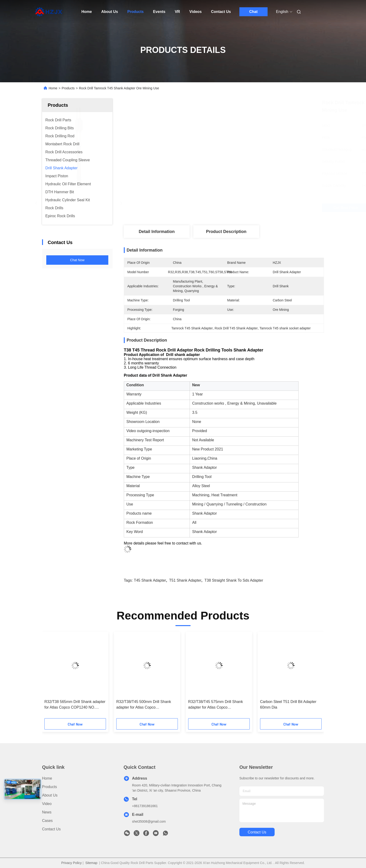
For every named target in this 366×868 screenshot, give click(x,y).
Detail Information (157, 232)
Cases (47, 821)
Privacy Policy (72, 863)
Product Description (226, 232)
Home (87, 12)
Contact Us (221, 12)
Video (47, 804)
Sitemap (91, 863)
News (47, 812)
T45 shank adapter (150, 580)
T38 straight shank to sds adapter (234, 580)
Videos (195, 12)
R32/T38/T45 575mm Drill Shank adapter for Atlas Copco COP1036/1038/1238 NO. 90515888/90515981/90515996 (216, 705)
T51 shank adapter (185, 580)
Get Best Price (252, 208)
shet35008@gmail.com (149, 821)
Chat (253, 12)
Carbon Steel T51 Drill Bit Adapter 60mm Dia (288, 704)
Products (135, 12)
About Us (110, 12)
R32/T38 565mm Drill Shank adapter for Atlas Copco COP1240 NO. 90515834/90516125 (75, 705)
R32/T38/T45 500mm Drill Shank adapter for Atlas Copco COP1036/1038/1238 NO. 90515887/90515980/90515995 (144, 705)
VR (177, 12)
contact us (257, 832)
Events (159, 12)
